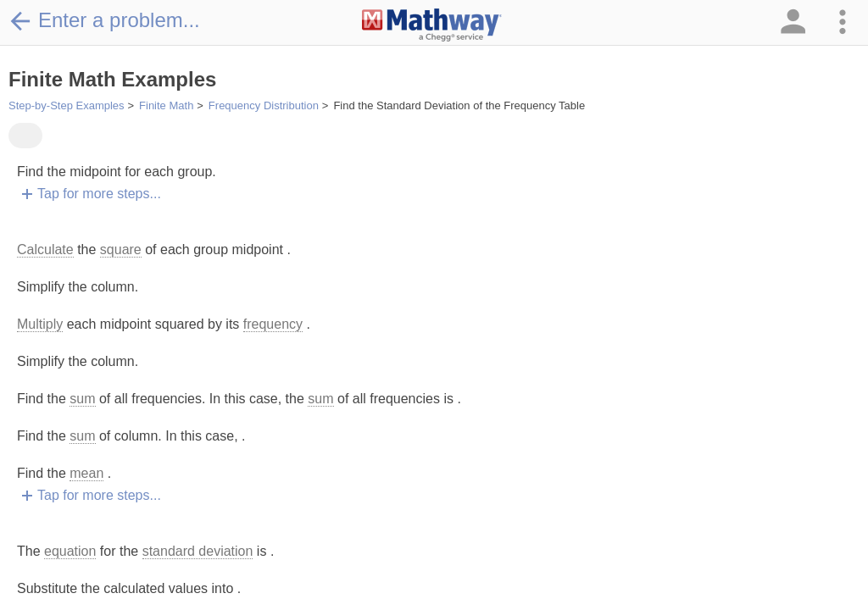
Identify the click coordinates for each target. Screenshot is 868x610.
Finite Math (166, 105)
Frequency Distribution (264, 105)
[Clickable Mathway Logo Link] (432, 25)
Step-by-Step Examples (67, 105)
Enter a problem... (104, 20)
